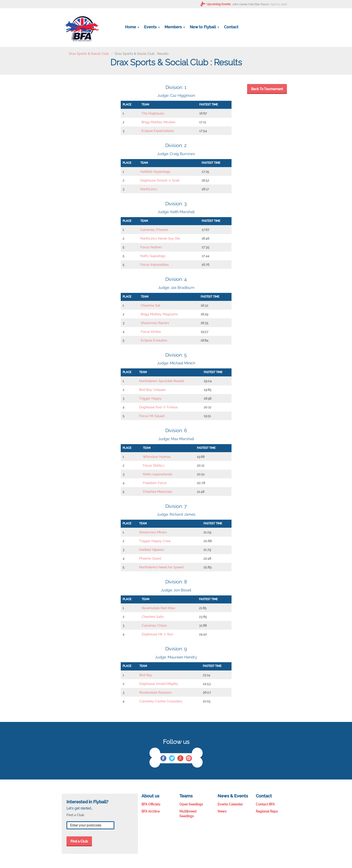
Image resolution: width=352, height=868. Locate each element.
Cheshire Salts (153, 617)
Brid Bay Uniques (152, 390)
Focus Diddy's (154, 465)
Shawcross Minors (153, 532)
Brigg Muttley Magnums (159, 314)
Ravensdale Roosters (155, 692)
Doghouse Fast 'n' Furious (158, 407)
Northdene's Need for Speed (161, 567)
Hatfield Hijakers (152, 550)
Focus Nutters (151, 247)
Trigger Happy (150, 398)
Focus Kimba (151, 332)
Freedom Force (155, 483)
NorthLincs (149, 189)
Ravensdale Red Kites (158, 608)
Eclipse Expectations (158, 131)
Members (175, 27)
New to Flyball (205, 27)
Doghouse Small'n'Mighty (159, 684)
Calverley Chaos (154, 625)
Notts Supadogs (153, 256)
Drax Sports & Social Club (89, 54)
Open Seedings (191, 804)
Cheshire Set (151, 305)
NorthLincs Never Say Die (160, 238)
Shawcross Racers (155, 323)
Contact (231, 27)
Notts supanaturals (158, 474)
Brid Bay (146, 675)
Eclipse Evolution (154, 340)
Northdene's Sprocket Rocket (162, 381)
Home (132, 27)
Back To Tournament (267, 89)
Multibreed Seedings (188, 814)
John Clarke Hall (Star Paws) (250, 4)
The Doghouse (153, 113)
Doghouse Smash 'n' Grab (160, 180)
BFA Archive (151, 811)
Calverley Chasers (154, 230)
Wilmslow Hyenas (157, 457)
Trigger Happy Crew (155, 541)
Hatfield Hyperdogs (155, 172)
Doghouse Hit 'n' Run (157, 634)
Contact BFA (265, 804)
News (222, 811)
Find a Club (79, 841)
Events (152, 27)
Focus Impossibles (155, 265)
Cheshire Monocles (157, 492)
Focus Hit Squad (152, 416)
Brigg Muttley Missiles (158, 122)
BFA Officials (151, 804)
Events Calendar (230, 804)
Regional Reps (267, 811)
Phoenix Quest (150, 558)
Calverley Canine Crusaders (161, 701)
